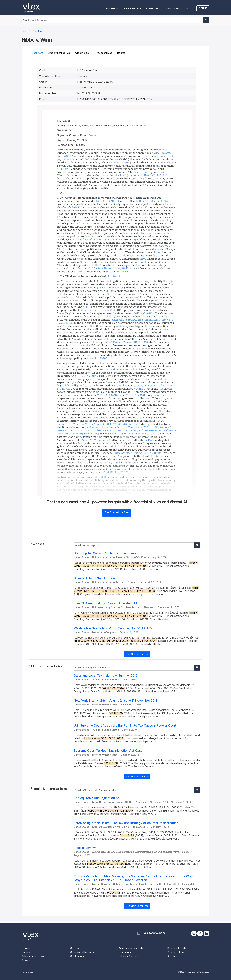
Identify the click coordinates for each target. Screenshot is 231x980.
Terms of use (27, 972)
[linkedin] (206, 933)
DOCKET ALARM (172, 8)
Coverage (152, 8)
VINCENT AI (112, 8)
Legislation (27, 948)
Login (188, 8)
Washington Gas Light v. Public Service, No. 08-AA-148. (113, 628)
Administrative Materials (131, 948)
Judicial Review (85, 848)
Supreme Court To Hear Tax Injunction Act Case (108, 751)
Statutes (172, 956)
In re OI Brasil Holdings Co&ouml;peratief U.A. (106, 603)
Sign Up (203, 8)
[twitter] (194, 933)
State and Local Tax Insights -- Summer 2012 (106, 676)
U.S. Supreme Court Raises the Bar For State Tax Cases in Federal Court (125, 726)
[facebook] (200, 933)
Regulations (125, 952)
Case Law (75, 948)
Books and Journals (177, 948)
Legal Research (132, 8)
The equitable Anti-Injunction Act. (98, 798)
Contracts (27, 952)
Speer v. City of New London (94, 578)
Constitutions (77, 956)
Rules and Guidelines (129, 956)
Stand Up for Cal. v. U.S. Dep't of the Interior (105, 553)
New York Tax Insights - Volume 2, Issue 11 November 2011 (115, 701)
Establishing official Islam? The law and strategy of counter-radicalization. (126, 823)
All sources (27, 960)
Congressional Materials (82, 952)
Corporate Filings (176, 952)
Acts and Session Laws (33, 956)
